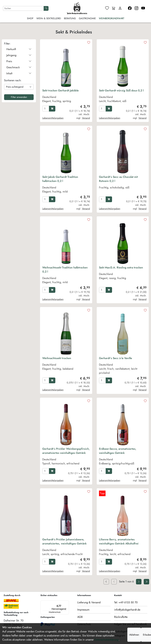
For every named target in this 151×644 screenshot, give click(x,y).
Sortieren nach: (13, 80)
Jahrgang (19, 55)
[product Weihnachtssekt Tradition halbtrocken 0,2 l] (66, 276)
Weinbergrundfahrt (112, 18)
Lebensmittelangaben (53, 118)
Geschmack (19, 67)
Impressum (83, 610)
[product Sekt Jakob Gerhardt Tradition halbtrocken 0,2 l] (66, 185)
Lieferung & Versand (89, 602)
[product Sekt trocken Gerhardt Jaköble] (66, 97)
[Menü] (54, 602)
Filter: (7, 44)
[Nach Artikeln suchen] (23, 8)
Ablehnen (134, 635)
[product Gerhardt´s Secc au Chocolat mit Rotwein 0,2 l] (123, 185)
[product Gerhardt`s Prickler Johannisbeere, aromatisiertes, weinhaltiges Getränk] (66, 548)
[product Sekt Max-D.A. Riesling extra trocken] (123, 276)
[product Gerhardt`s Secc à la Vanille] (123, 366)
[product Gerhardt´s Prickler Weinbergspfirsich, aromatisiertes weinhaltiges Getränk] (66, 457)
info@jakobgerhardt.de (127, 610)
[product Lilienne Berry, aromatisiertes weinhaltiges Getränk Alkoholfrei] (123, 548)
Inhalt (19, 73)
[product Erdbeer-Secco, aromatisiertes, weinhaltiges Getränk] (123, 457)
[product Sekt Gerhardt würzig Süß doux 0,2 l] (123, 97)
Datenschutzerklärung (107, 640)
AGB (80, 617)
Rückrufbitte (121, 617)
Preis (19, 61)
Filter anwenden (19, 97)
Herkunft (19, 49)
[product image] (66, 64)
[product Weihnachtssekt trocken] (66, 366)
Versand (86, 118)
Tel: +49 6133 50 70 (126, 602)
